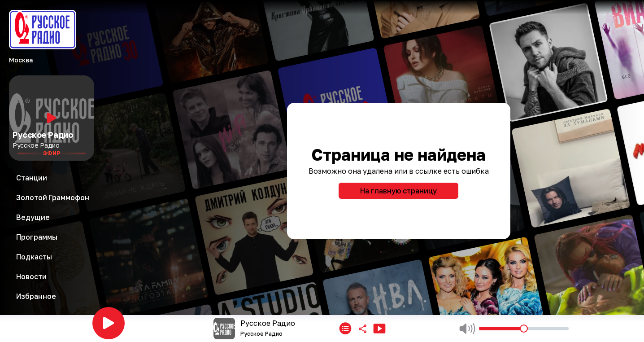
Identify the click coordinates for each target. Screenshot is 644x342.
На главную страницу (398, 191)
